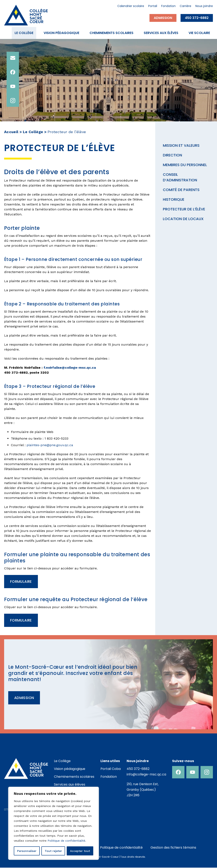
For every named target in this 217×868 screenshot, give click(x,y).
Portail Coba (111, 769)
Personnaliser (27, 851)
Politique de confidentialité (66, 841)
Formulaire (22, 582)
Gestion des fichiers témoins (173, 848)
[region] (54, 823)
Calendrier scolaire (131, 6)
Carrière (185, 6)
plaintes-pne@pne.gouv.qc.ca (50, 445)
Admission (163, 18)
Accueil (11, 132)
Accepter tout (80, 851)
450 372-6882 (197, 18)
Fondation (168, 6)
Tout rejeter (53, 851)
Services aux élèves (161, 33)
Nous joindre (204, 6)
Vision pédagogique (61, 33)
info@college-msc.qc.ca (146, 775)
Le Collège (24, 33)
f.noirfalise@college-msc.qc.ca (70, 368)
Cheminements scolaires (111, 33)
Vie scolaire (199, 33)
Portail (153, 6)
